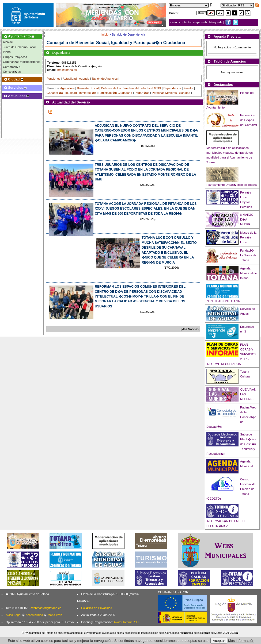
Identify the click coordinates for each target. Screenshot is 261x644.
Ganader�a (55, 93)
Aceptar (219, 641)
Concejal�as (12, 72)
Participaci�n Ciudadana (115, 93)
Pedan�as (142, 93)
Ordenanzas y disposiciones (22, 62)
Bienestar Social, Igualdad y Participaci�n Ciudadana (130, 43)
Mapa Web (55, 615)
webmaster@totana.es (46, 608)
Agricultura (67, 88)
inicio (174, 22)
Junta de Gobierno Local (19, 47)
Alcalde (8, 42)
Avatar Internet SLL (127, 622)
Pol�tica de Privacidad (97, 608)
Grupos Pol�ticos (15, 57)
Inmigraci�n (88, 93)
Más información (241, 641)
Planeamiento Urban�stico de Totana (232, 185)
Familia (188, 88)
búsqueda (216, 22)
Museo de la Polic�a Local (248, 237)
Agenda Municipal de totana (249, 273)
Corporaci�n (12, 67)
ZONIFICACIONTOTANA (223, 301)
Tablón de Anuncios (105, 79)
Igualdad (71, 93)
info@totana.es (67, 70)
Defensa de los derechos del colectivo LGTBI (131, 88)
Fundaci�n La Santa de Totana (248, 255)
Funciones (54, 79)
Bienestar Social (88, 88)
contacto (185, 22)
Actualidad (70, 79)
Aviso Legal (13, 615)
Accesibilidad (34, 615)
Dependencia (172, 88)
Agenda (84, 79)
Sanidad (185, 93)
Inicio (105, 34)
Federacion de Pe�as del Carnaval (249, 120)
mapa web (200, 22)
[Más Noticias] (190, 329)
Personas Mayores (164, 93)
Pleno (7, 52)
